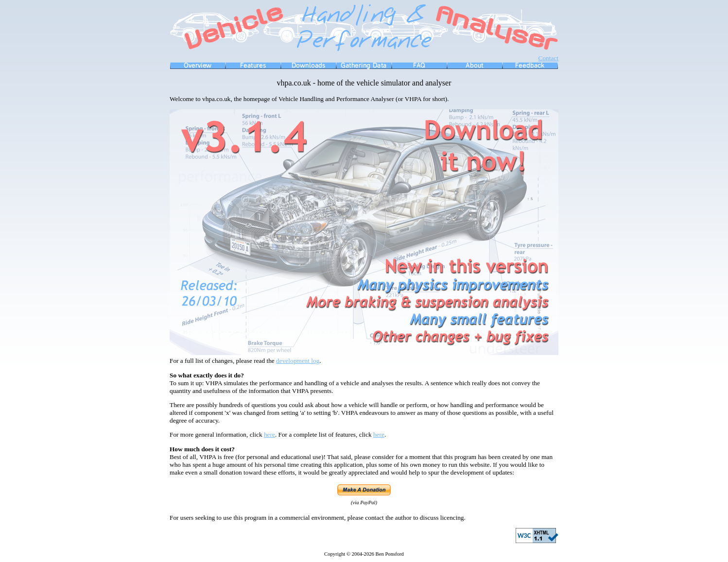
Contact (548, 58)
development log (298, 361)
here (269, 434)
